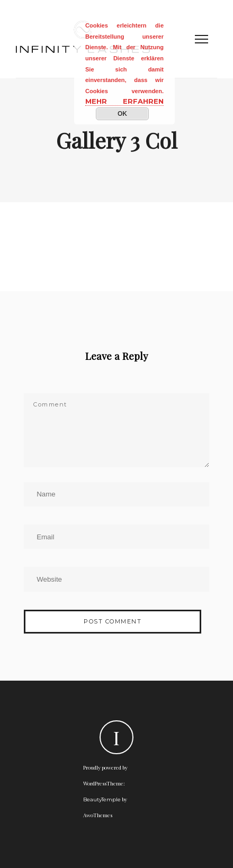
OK (122, 114)
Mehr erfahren (124, 101)
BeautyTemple (102, 799)
